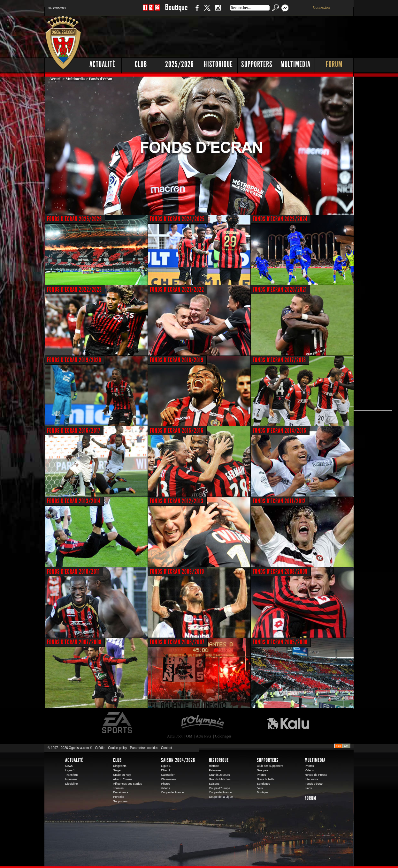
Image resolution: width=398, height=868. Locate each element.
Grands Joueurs (219, 775)
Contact (166, 748)
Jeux (260, 788)
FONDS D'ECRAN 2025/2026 (74, 219)
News (69, 766)
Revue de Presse (316, 775)
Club (141, 64)
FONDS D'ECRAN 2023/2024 (280, 219)
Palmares (215, 770)
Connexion (321, 7)
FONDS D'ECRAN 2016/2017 (74, 430)
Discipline (71, 784)
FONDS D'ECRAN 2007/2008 (74, 642)
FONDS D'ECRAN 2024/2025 (177, 219)
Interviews (311, 779)
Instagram (218, 11)
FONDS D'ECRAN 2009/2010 (177, 572)
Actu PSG (203, 736)
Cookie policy (117, 748)
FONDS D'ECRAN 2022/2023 (74, 289)
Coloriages (223, 736)
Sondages (264, 784)
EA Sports (118, 723)
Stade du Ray (122, 775)
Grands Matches (220, 779)
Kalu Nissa (288, 723)
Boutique (176, 11)
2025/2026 (180, 64)
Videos (165, 788)
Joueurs (118, 788)
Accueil (56, 79)
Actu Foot (175, 736)
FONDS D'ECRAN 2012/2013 (177, 501)
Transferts (72, 775)
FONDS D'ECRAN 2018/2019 (177, 360)
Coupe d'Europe (219, 788)
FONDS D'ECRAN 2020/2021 (280, 289)
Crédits (100, 748)
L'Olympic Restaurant (202, 723)
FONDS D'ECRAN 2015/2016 (177, 430)
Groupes (262, 770)
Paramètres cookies (144, 748)
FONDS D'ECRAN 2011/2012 (279, 501)
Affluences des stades (127, 784)
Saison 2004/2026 (178, 760)
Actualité (102, 64)
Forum (334, 64)
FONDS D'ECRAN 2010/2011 (73, 572)
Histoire (214, 766)
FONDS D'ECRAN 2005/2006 (280, 642)
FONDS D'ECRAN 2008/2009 (280, 572)
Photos (166, 784)
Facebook (196, 11)
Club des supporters (270, 766)
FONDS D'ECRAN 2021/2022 (177, 289)
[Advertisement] (238, 35)
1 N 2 (151, 11)
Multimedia (295, 64)
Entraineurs (121, 792)
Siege (117, 770)
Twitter (207, 11)
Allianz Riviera (122, 779)
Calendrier (168, 775)
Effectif (165, 770)
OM (189, 736)
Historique (218, 64)
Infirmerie (71, 779)
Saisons (214, 784)
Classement (169, 779)
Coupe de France (172, 792)
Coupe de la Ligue (221, 797)
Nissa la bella (266, 779)
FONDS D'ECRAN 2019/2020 (74, 360)
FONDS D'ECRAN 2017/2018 (279, 360)
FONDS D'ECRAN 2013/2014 (74, 501)
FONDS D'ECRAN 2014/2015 (279, 430)
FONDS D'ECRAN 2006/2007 (177, 642)
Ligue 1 (70, 770)
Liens (308, 788)
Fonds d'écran (314, 784)
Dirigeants (120, 766)
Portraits (119, 797)
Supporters (257, 64)
